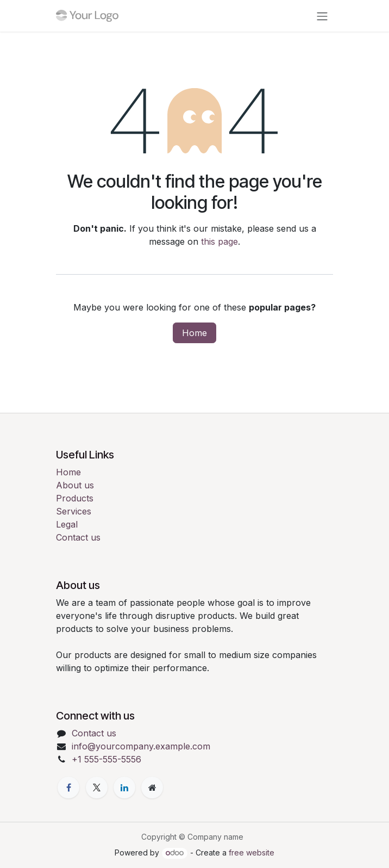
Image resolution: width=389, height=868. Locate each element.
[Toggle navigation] (322, 16)
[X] (97, 788)
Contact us (78, 537)
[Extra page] (152, 788)
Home (195, 333)
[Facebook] (68, 788)
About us (75, 485)
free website (252, 852)
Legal (67, 524)
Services (74, 511)
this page (219, 241)
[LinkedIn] (124, 788)
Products (75, 498)
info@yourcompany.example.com (141, 746)
